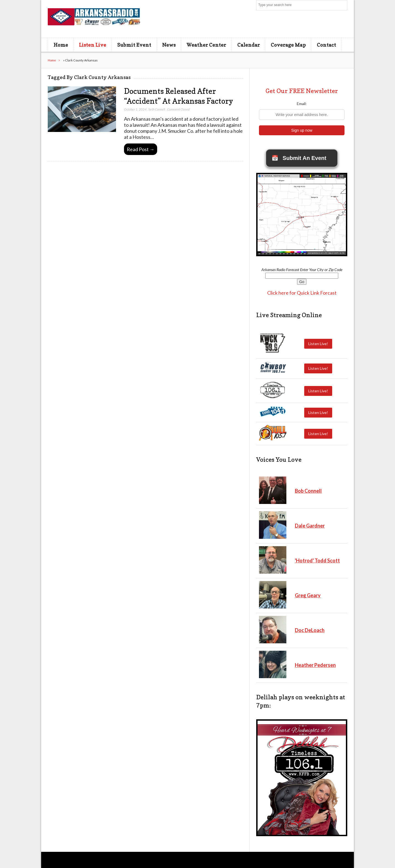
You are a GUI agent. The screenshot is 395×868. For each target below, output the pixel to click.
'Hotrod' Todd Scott (317, 560)
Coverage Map (288, 45)
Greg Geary (308, 595)
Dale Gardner (310, 526)
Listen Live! (318, 344)
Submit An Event (299, 158)
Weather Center (206, 45)
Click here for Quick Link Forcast (302, 293)
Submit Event (134, 45)
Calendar (249, 45)
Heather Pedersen (315, 665)
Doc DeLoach (310, 630)
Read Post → (141, 149)
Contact (326, 45)
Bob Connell (308, 491)
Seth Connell (157, 109)
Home (61, 45)
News (169, 45)
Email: (302, 104)
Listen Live (93, 45)
